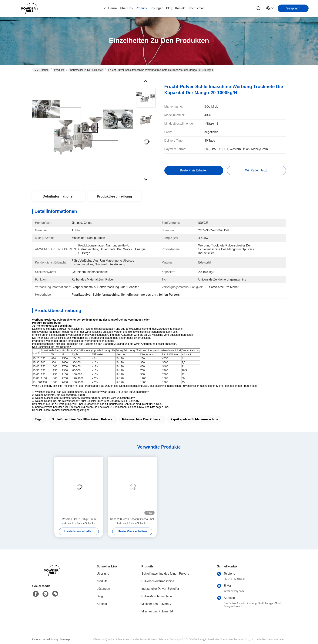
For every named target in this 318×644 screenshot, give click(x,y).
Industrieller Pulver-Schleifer (86, 70)
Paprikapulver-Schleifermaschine (194, 419)
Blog (100, 596)
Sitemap (65, 639)
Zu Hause (110, 8)
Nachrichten (197, 8)
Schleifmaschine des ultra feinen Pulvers (82, 419)
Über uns (126, 8)
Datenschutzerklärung (45, 639)
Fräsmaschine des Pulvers (141, 419)
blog (169, 8)
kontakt (180, 8)
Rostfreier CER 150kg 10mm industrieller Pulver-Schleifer (79, 521)
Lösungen (103, 589)
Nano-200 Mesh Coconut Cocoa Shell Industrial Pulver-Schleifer (132, 521)
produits (141, 8)
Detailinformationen (59, 196)
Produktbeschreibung (114, 196)
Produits (59, 70)
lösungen (156, 8)
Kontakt (102, 604)
